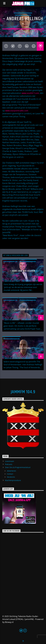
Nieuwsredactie (10, 261)
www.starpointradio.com (17, 111)
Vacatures (11, 477)
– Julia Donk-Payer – (24, 310)
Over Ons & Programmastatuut (18, 467)
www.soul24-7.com (30, 93)
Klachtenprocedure (13, 480)
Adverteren (11, 471)
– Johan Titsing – (24, 348)
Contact (10, 474)
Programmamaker (23, 15)
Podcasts (9, 464)
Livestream (10, 461)
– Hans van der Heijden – (24, 271)
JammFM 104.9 (23, 392)
